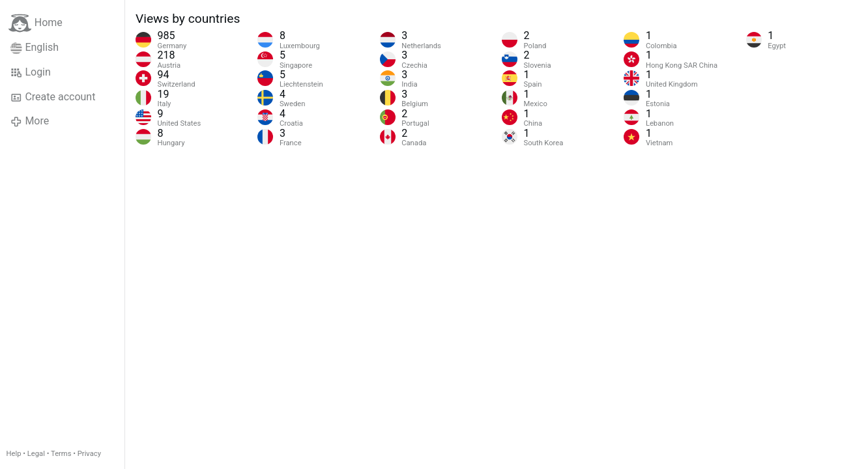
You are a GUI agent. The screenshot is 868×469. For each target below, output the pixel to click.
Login (31, 72)
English (35, 48)
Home (36, 23)
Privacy (89, 454)
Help (14, 454)
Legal (36, 454)
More (30, 121)
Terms (61, 454)
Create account (53, 97)
